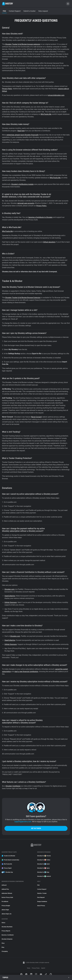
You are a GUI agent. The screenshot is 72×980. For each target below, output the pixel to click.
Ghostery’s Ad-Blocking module (22, 184)
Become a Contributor (8, 935)
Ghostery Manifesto (7, 927)
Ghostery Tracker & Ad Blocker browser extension (23, 44)
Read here (21, 131)
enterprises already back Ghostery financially (23, 135)
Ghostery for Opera (43, 868)
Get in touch (36, 828)
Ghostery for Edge (43, 872)
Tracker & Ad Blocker (8, 856)
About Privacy (41, 906)
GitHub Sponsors (11, 602)
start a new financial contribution (26, 672)
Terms (29, 968)
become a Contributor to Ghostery (41, 217)
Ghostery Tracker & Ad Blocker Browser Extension (23, 298)
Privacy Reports (6, 931)
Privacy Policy (7, 89)
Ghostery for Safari (43, 864)
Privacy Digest (7, 868)
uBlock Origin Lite (6, 914)
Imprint (43, 968)
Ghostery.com (10, 589)
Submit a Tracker (42, 893)
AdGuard (4, 885)
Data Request (41, 897)
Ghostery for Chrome (44, 856)
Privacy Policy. (42, 206)
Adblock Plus (5, 889)
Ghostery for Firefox (44, 860)
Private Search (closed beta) (10, 860)
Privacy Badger (6, 906)
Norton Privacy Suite (7, 897)
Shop (3, 943)
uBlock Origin (5, 910)
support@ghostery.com (23, 822)
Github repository (49, 242)
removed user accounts (26, 203)
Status (3, 923)
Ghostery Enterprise (7, 939)
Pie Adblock (5, 902)
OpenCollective (10, 596)
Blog (3, 947)
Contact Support (42, 889)
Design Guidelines (42, 902)
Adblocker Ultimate (7, 893)
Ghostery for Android (44, 876)
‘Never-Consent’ (36, 417)
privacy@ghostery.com (56, 95)
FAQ (38, 885)
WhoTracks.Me (46, 114)
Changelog (5, 951)
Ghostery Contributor (13, 786)
